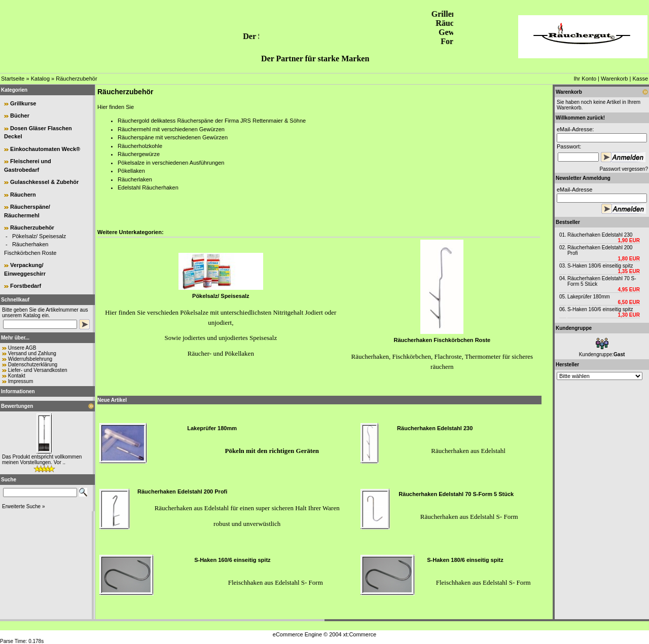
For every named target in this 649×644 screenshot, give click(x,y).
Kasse (640, 79)
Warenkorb (614, 79)
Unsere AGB (22, 348)
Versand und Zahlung (32, 353)
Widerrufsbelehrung (30, 359)
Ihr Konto (585, 79)
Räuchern (23, 195)
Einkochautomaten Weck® (45, 149)
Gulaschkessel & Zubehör (44, 182)
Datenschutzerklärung (33, 365)
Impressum (21, 381)
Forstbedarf (26, 286)
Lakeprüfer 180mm (212, 428)
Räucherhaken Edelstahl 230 (435, 428)
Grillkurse (23, 103)
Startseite (13, 79)
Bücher (20, 116)
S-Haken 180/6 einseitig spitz (465, 560)
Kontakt (17, 376)
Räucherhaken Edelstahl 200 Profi (182, 491)
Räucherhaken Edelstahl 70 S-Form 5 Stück (456, 494)
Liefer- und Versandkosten (38, 370)
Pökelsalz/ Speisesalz (39, 236)
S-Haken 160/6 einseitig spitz (232, 560)
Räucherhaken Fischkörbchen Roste (442, 340)
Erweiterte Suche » (24, 506)
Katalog (40, 79)
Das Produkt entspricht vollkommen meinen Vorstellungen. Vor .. (42, 460)
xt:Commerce (360, 634)
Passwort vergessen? (624, 169)
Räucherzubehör (76, 79)
